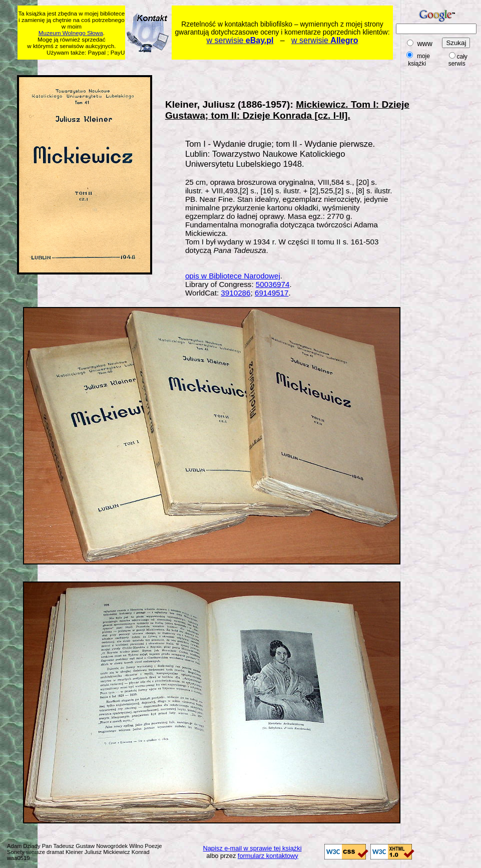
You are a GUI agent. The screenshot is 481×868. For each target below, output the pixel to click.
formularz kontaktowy (268, 856)
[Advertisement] (449, 224)
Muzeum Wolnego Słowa (71, 33)
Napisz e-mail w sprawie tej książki (253, 848)
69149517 (272, 293)
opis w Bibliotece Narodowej (233, 276)
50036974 (273, 284)
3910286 (235, 293)
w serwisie (240, 40)
